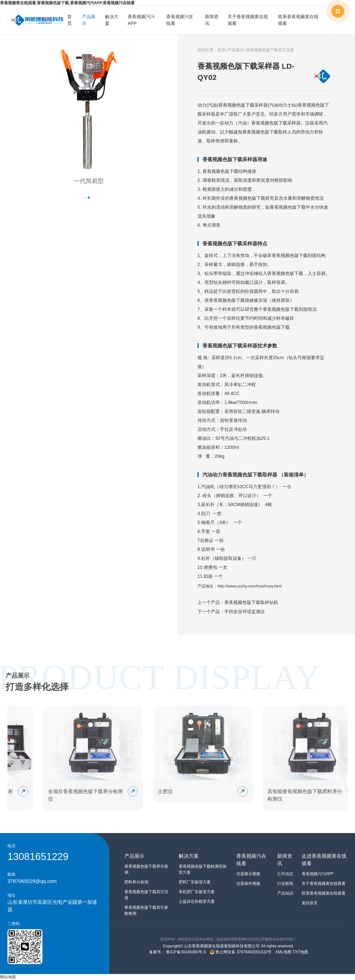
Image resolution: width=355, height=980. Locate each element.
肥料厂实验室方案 (195, 882)
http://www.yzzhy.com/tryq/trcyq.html (250, 586)
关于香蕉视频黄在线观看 (248, 20)
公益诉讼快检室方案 (197, 901)
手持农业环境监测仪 (245, 612)
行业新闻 (285, 883)
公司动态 (285, 874)
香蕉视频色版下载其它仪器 (270, 50)
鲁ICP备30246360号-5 (186, 952)
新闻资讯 (212, 20)
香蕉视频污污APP (141, 20)
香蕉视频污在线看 (180, 20)
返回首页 (310, 903)
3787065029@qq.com (32, 881)
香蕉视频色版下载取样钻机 (251, 602)
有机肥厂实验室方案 (197, 892)
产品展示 (89, 20)
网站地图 (8, 977)
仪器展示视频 (248, 874)
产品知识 (285, 893)
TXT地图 (300, 952)
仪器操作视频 (248, 883)
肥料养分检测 (136, 882)
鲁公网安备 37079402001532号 (241, 952)
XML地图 (283, 952)
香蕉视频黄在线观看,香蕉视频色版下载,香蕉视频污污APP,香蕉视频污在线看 (67, 3)
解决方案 (112, 20)
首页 (70, 20)
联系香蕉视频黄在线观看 (298, 20)
